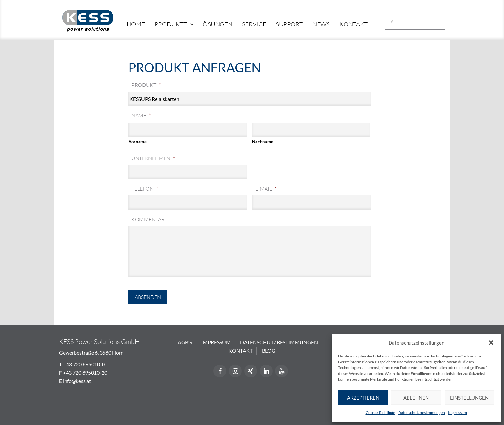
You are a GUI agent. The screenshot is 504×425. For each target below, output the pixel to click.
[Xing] (251, 371)
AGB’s (185, 342)
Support (289, 24)
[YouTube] (282, 371)
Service (254, 24)
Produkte (171, 24)
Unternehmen (153, 158)
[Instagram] (235, 371)
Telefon (145, 189)
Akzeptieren (363, 398)
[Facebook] (220, 371)
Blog (269, 351)
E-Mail (266, 189)
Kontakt (354, 24)
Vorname (138, 142)
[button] (491, 343)
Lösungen (216, 24)
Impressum (458, 413)
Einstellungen (469, 398)
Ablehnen (416, 398)
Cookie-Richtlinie (380, 413)
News (321, 24)
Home (136, 24)
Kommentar (148, 219)
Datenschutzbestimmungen (422, 413)
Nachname (263, 142)
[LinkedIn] (266, 371)
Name (141, 115)
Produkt (146, 85)
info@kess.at (77, 381)
